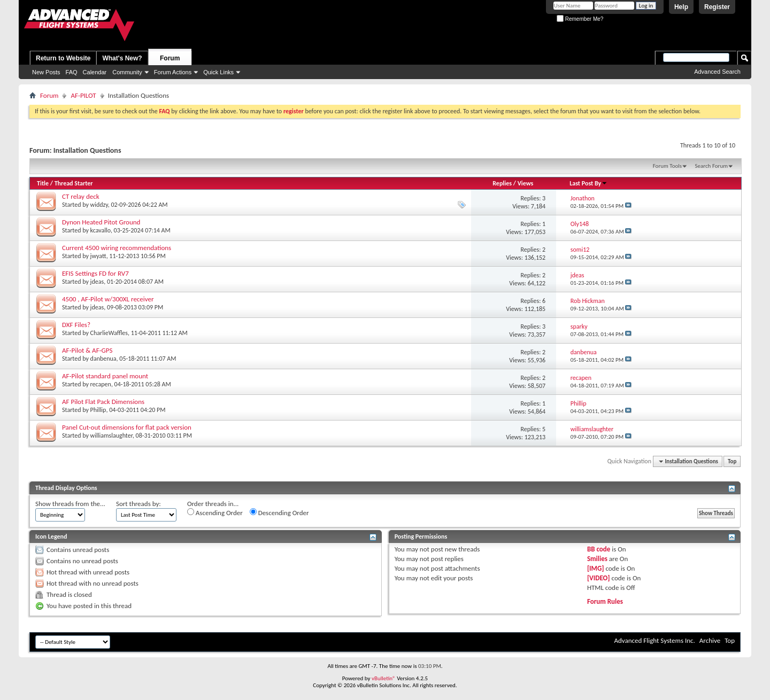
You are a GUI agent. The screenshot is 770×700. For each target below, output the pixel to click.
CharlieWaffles (109, 333)
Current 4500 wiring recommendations (117, 248)
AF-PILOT (83, 95)
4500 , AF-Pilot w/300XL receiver (108, 299)
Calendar (95, 72)
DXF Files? (76, 325)
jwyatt (98, 256)
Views (526, 183)
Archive (710, 640)
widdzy (99, 205)
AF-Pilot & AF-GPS (87, 350)
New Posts (46, 72)
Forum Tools (667, 166)
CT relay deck (81, 196)
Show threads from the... (70, 504)
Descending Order (279, 512)
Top (732, 461)
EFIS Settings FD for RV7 (95, 273)
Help (681, 7)
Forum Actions (173, 72)
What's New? (122, 58)
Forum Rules (605, 601)
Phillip (98, 410)
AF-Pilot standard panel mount (105, 376)
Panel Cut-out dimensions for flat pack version (127, 427)
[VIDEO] (599, 578)
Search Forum (712, 166)
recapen (101, 384)
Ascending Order (215, 512)
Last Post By (588, 183)
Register (717, 7)
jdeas (97, 282)
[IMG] (596, 568)
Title (43, 183)
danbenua (103, 359)
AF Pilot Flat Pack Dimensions (103, 402)
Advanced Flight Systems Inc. (654, 640)
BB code (599, 549)
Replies (502, 183)
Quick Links (218, 72)
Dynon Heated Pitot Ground (101, 222)
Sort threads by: (138, 504)
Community (127, 72)
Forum (170, 58)
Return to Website (63, 58)
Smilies (597, 559)
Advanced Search (717, 72)
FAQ (72, 72)
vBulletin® (384, 678)
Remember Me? (580, 19)
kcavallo (101, 230)
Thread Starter (74, 183)
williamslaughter (111, 435)
